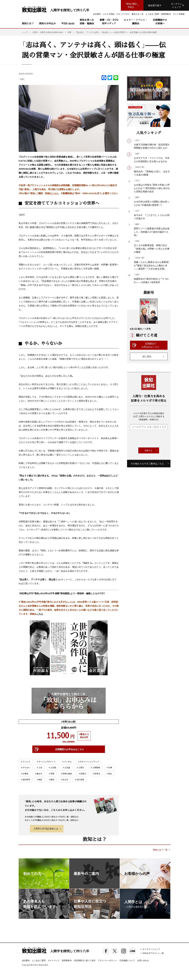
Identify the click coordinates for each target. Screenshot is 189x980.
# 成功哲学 (26, 779)
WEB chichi (68, 23)
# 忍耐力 (82, 774)
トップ (25, 32)
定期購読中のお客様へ (160, 22)
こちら (55, 193)
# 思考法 (96, 774)
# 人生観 (53, 767)
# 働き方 (39, 774)
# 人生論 (66, 767)
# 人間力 (80, 767)
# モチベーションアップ (89, 761)
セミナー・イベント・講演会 (136, 22)
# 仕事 (109, 767)
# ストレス (26, 761)
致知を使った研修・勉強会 (87, 22)
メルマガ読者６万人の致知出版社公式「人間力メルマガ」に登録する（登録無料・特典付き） (149, 416)
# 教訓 (52, 779)
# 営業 (52, 774)
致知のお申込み (47, 23)
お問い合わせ (143, 960)
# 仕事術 (25, 774)
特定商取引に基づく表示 (85, 960)
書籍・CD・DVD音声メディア (109, 22)
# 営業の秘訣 (66, 774)
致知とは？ (28, 23)
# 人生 (40, 767)
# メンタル (67, 761)
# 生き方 (65, 779)
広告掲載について (127, 960)
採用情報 (67, 961)
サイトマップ (54, 960)
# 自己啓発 (79, 779)
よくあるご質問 (39, 960)
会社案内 (26, 960)
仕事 (22, 79)
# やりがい (26, 767)
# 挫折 (40, 779)
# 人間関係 (95, 767)
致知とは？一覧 (160, 850)
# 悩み (109, 774)
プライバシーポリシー (107, 960)
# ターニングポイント (46, 761)
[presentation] (153, 439)
